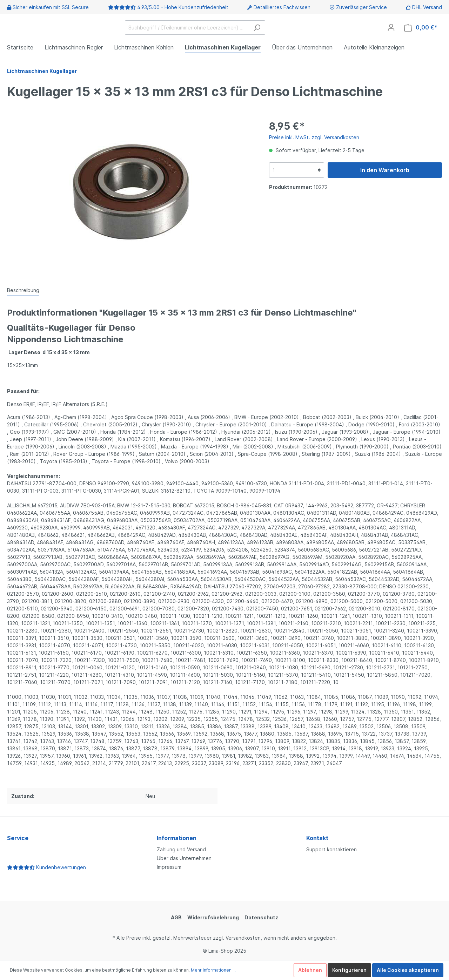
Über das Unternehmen (184, 858)
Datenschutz (261, 917)
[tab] (23, 290)
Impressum (169, 867)
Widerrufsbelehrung (213, 917)
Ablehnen (310, 970)
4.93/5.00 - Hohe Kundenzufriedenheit (183, 7)
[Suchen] (257, 28)
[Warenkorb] (421, 28)
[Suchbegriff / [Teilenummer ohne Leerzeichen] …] (187, 28)
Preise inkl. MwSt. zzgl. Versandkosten (314, 137)
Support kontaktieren (331, 849)
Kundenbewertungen (46, 867)
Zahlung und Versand (181, 849)
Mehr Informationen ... (213, 970)
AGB (176, 917)
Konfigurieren (349, 970)
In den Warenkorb (385, 170)
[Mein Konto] (391, 27)
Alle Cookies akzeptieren (408, 970)
